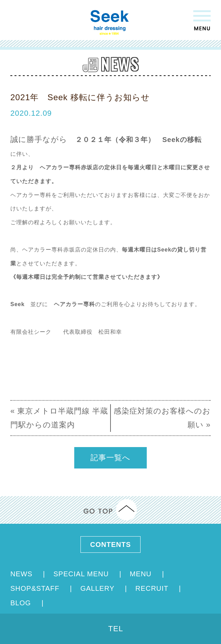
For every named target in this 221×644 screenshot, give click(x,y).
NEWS (23, 574)
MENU (142, 574)
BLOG (22, 603)
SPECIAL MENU (82, 574)
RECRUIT (153, 588)
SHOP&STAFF (36, 588)
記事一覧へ (110, 458)
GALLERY (99, 588)
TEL (116, 629)
